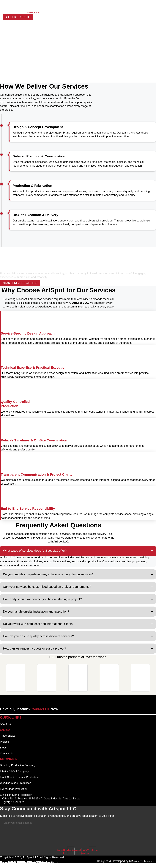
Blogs (64, 13)
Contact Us (101, 13)
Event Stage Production (14, 794)
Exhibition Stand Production (17, 800)
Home (4, 13)
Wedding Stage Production (16, 788)
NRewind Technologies (141, 866)
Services (33, 13)
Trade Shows (81, 13)
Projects (49, 13)
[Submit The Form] (139, 836)
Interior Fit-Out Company (15, 775)
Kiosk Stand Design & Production (20, 782)
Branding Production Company (18, 769)
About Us (17, 13)
